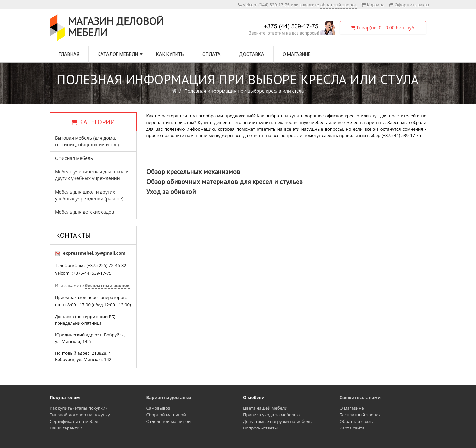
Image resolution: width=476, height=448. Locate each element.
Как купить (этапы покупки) (78, 408)
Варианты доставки (169, 397)
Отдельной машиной (169, 421)
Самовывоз (158, 408)
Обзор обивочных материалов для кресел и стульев (225, 182)
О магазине (297, 54)
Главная (69, 54)
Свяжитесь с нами (360, 397)
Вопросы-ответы (260, 428)
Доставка (252, 54)
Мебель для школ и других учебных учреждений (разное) (89, 195)
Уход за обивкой (171, 192)
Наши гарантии (66, 428)
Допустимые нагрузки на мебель (277, 421)
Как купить (170, 54)
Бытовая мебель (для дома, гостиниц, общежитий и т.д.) (87, 141)
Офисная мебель (74, 158)
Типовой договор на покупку (80, 415)
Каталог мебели (118, 54)
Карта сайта (352, 428)
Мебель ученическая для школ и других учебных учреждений (92, 175)
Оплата (212, 54)
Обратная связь (356, 421)
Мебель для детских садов (84, 212)
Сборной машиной (166, 415)
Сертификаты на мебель (75, 421)
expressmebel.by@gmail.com (94, 253)
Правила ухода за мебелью (271, 415)
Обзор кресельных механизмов (193, 172)
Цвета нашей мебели (265, 408)
